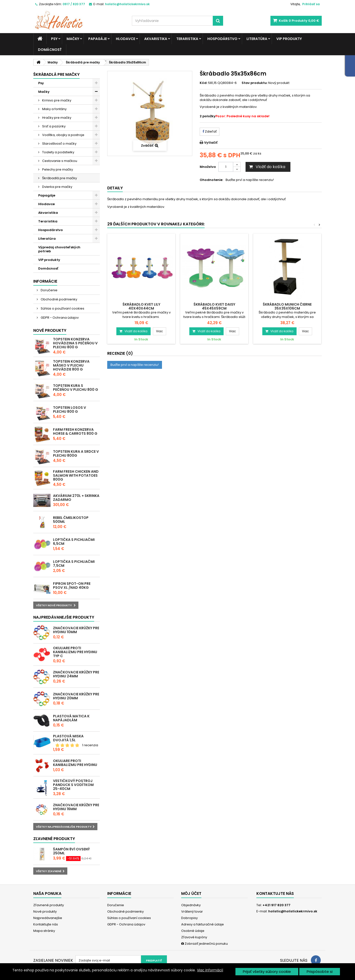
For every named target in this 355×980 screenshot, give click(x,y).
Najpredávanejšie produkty (64, 617)
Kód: (204, 83)
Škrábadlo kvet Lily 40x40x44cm (141, 306)
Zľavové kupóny (194, 937)
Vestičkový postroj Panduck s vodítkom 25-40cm (73, 785)
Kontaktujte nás (46, 924)
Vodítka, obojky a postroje (63, 135)
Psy (54, 39)
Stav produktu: (255, 83)
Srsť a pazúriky (53, 126)
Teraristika (187, 39)
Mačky (73, 39)
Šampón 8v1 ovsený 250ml (71, 851)
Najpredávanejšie (48, 918)
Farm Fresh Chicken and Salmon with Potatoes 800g (76, 475)
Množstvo (208, 167)
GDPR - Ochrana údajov (59, 318)
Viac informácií (210, 970)
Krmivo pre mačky (56, 100)
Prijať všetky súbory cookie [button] (267, 971)
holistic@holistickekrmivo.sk (293, 911)
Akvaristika (156, 39)
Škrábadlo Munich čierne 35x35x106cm (287, 306)
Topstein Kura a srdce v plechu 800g (76, 453)
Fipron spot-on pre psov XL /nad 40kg (72, 586)
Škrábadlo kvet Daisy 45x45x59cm (214, 306)
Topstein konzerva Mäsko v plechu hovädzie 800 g (71, 365)
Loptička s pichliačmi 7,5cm (74, 564)
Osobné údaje (193, 931)
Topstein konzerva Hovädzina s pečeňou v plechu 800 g (75, 343)
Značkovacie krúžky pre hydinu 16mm (76, 807)
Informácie (45, 281)
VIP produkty (289, 39)
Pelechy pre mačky (57, 169)
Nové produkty (50, 330)
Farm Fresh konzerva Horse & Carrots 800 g (75, 431)
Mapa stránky (44, 931)
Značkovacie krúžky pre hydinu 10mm (76, 630)
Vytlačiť (211, 143)
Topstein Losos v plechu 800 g (70, 410)
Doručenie (49, 290)
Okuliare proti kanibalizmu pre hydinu (75, 763)
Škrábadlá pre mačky (59, 178)
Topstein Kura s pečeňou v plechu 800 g (76, 388)
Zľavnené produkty (54, 839)
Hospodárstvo (222, 39)
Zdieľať (210, 131)
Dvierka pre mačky (57, 187)
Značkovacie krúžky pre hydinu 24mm (76, 674)
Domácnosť (50, 50)
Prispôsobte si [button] (320, 971)
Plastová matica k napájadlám (71, 718)
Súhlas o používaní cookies (62, 308)
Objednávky (191, 905)
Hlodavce (125, 39)
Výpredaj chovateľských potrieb (59, 249)
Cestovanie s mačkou (59, 161)
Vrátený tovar (192, 911)
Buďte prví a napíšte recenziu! (250, 180)
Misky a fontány (54, 109)
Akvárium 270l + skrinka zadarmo (76, 498)
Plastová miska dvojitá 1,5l (68, 738)
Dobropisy (189, 918)
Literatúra (257, 39)
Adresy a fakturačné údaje (203, 924)
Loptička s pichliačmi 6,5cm (74, 542)
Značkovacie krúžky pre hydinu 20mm (76, 696)
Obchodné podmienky (59, 299)
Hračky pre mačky (56, 118)
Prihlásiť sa (311, 4)
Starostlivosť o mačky (59, 144)
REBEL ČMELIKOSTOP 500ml (71, 520)
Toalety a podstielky (58, 152)
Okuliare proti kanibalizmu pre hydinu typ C (75, 652)
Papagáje (98, 39)
